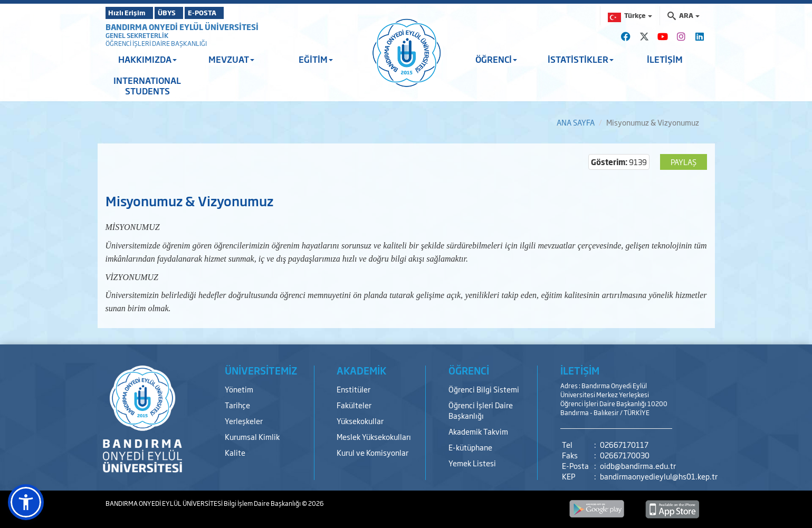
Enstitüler (354, 389)
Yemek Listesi (472, 463)
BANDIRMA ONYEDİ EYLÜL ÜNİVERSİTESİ (182, 27)
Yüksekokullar (360, 421)
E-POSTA (232, 13)
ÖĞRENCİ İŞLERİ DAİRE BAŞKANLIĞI (156, 43)
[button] (26, 502)
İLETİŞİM (665, 59)
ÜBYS (183, 13)
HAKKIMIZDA (147, 59)
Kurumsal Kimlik (252, 436)
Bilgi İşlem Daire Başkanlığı (263, 503)
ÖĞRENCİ (496, 59)
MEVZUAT (231, 59)
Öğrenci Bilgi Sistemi (484, 389)
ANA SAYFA (576, 122)
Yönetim (239, 389)
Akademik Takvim (478, 431)
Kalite (235, 452)
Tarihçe (237, 405)
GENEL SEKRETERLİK (137, 35)
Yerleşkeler (244, 421)
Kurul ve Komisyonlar (372, 452)
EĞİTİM (316, 59)
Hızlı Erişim (132, 13)
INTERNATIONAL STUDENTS (147, 85)
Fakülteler (354, 405)
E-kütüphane (470, 447)
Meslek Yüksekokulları (374, 436)
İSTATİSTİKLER (581, 59)
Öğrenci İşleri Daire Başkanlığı (481, 410)
